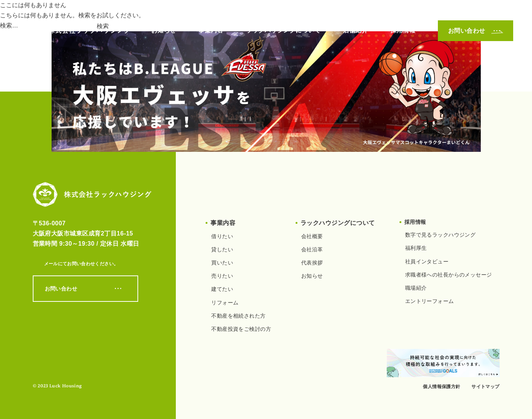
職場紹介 (416, 288)
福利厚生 (416, 248)
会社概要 (312, 236)
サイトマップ (485, 387)
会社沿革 (312, 249)
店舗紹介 (355, 30)
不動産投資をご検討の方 (241, 329)
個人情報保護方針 (441, 387)
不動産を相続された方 (238, 316)
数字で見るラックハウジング (440, 235)
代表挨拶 (312, 263)
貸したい (222, 249)
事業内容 (211, 30)
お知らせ (164, 30)
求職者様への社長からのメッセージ (449, 275)
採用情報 (403, 30)
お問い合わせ (476, 31)
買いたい (222, 263)
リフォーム (225, 303)
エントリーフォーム (430, 301)
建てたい (222, 289)
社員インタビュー (427, 261)
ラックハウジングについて (283, 30)
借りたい (222, 236)
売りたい (222, 276)
